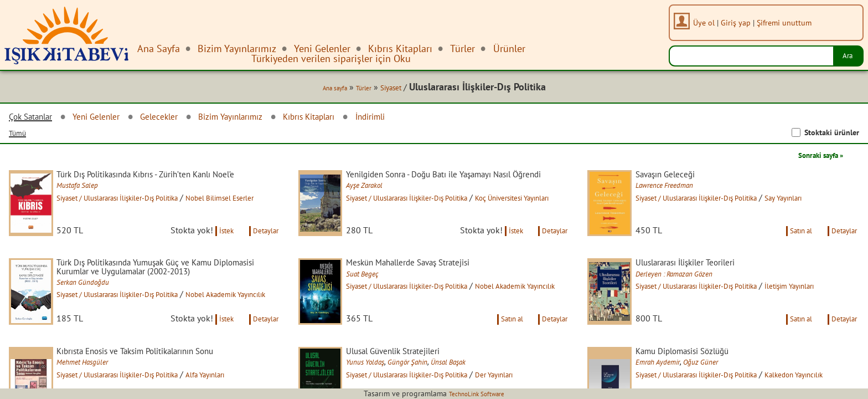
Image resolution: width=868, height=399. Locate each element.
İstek (215, 246)
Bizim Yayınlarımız (263, 119)
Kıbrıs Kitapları (355, 119)
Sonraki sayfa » (813, 157)
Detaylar (262, 246)
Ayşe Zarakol (378, 199)
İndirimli (427, 119)
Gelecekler (182, 119)
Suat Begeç (376, 291)
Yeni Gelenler (111, 119)
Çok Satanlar (35, 119)
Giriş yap (741, 22)
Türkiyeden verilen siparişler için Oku (331, 58)
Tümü (20, 135)
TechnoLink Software (477, 393)
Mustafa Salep (91, 199)
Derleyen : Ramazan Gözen (692, 291)
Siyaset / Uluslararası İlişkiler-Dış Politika (144, 212)
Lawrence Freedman (680, 189)
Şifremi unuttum (789, 22)
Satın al (788, 246)
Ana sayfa (315, 90)
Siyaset (382, 89)
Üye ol (709, 22)
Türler (350, 90)
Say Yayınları (831, 201)
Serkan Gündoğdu (97, 311)
